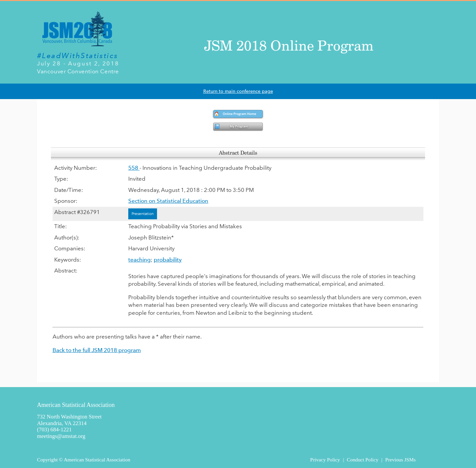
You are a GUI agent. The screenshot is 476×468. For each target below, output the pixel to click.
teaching (139, 260)
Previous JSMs (400, 460)
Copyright (47, 460)
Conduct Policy (362, 460)
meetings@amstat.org (61, 436)
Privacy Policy (325, 460)
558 (134, 168)
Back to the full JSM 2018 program (97, 350)
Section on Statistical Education (168, 201)
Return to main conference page (238, 91)
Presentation (143, 214)
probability (168, 260)
